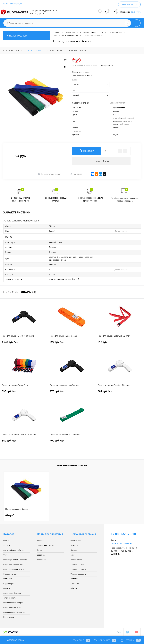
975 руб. (72, 393)
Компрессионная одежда (14, 569)
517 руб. (120, 344)
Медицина (8, 579)
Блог (72, 555)
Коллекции (41, 560)
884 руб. (120, 393)
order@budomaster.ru (123, 543)
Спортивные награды (12, 607)
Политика (75, 579)
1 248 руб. (24, 344)
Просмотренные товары (72, 466)
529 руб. (72, 344)
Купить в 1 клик (101, 161)
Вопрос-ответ (76, 560)
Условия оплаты (77, 564)
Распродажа (9, 617)
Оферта (74, 588)
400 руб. (72, 442)
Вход (6, 4)
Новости (74, 545)
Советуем (41, 555)
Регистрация (16, 4)
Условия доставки (78, 569)
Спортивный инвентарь (13, 564)
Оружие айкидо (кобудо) (13, 550)
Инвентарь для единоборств (15, 560)
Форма (6, 541)
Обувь (6, 555)
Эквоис (116, 115)
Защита (7, 545)
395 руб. (24, 393)
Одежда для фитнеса (12, 593)
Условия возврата (78, 574)
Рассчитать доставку (49, 174)
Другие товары (121, 231)
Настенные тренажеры (13, 603)
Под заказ (76, 174)
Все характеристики (119, 103)
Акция (39, 550)
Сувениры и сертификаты (14, 612)
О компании (76, 541)
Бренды (74, 550)
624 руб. (10, 515)
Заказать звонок (129, 4)
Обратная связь (14, 640)
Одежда (7, 588)
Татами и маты (10, 598)
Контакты (75, 584)
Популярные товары (45, 545)
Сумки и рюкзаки (11, 574)
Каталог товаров (27, 36)
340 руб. (24, 442)
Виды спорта (9, 584)
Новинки (41, 541)
